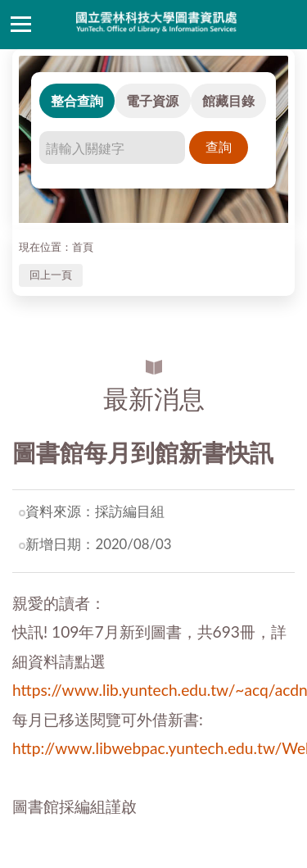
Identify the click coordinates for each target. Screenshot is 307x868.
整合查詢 (77, 100)
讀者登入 (287, 25)
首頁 (83, 247)
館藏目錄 (228, 100)
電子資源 (152, 100)
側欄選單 (21, 24)
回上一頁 (51, 275)
